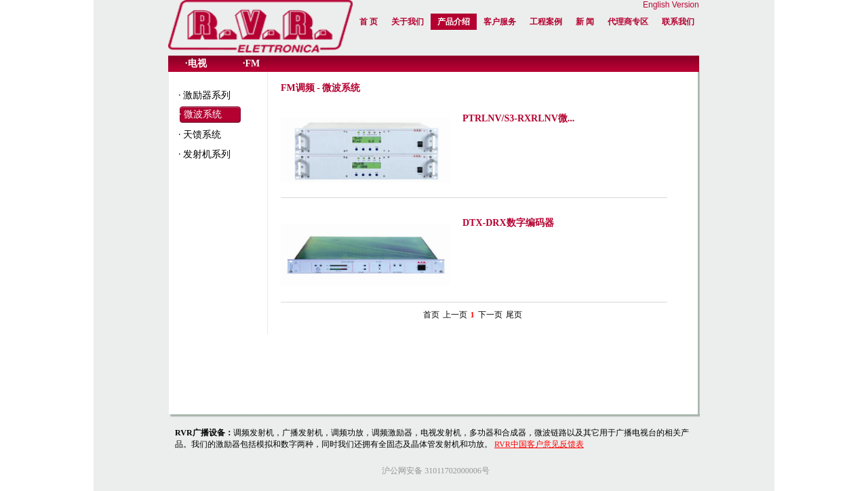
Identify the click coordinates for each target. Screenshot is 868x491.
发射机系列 (207, 154)
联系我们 (678, 22)
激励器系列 (207, 95)
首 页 (369, 22)
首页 (431, 315)
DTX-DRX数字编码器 (508, 223)
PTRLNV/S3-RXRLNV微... (518, 118)
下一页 (490, 315)
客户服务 (500, 22)
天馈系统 (202, 135)
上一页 (455, 315)
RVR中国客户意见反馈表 (539, 444)
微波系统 (203, 114)
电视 (197, 63)
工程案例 (546, 22)
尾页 (514, 315)
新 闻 (585, 22)
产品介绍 (454, 22)
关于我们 (408, 22)
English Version (671, 5)
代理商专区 (628, 22)
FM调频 (298, 88)
